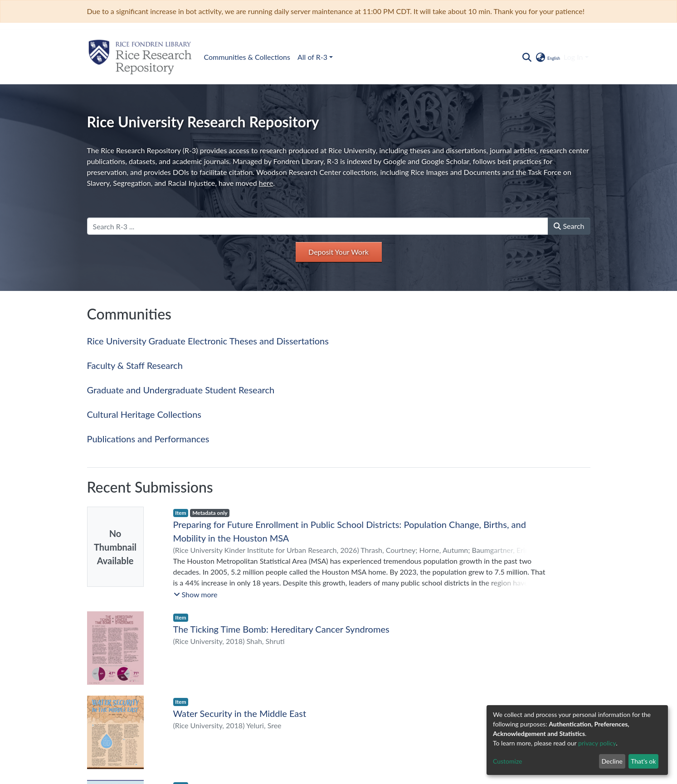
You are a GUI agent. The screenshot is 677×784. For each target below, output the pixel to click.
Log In (573, 57)
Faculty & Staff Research (135, 365)
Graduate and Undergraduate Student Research (181, 390)
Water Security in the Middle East (240, 713)
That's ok (643, 761)
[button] (548, 57)
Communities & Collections (247, 57)
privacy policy (597, 743)
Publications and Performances (148, 439)
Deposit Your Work (338, 252)
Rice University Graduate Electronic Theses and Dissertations (208, 341)
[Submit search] (527, 57)
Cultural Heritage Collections (144, 414)
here (266, 183)
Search (569, 226)
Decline (612, 761)
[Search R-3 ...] (318, 226)
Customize (508, 761)
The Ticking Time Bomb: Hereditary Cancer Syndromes (281, 629)
